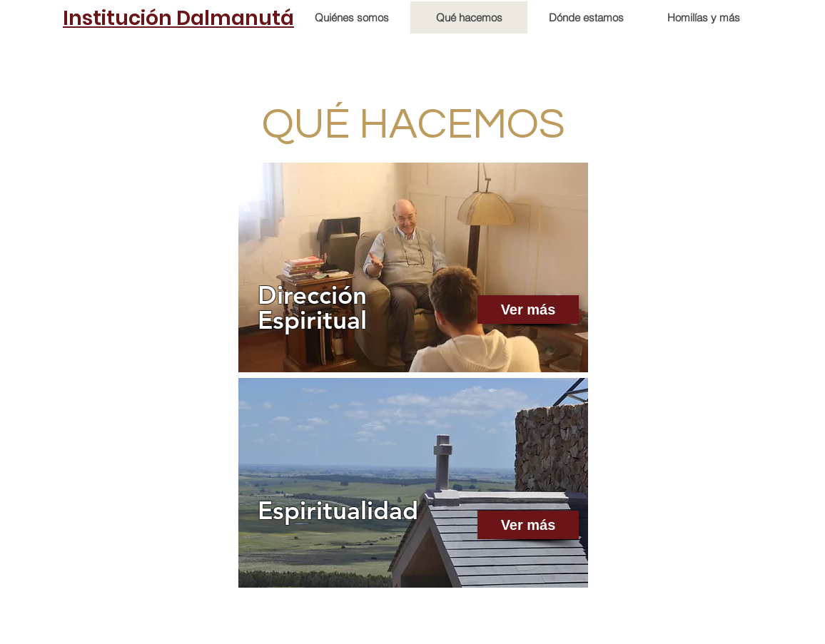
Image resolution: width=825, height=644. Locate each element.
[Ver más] (528, 310)
